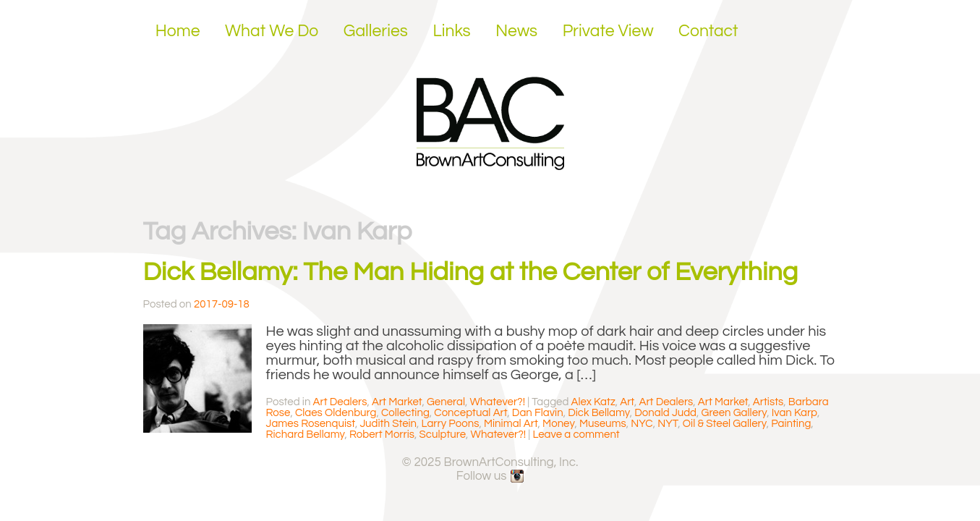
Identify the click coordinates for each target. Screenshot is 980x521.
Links (451, 31)
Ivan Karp (794, 413)
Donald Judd (665, 413)
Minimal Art (511, 424)
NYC (642, 424)
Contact (708, 31)
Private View (608, 31)
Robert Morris (382, 435)
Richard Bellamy (306, 435)
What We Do (272, 31)
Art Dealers (340, 402)
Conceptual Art (470, 413)
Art (627, 402)
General (446, 402)
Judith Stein (388, 424)
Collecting (405, 413)
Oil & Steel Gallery (725, 424)
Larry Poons (451, 424)
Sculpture (443, 435)
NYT (668, 424)
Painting (791, 424)
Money (558, 424)
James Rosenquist (311, 424)
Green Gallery (734, 413)
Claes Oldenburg (336, 413)
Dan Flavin (538, 413)
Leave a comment (576, 435)
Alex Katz (593, 402)
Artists (768, 402)
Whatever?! (498, 402)
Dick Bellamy (599, 413)
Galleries (376, 31)
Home (178, 31)
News (516, 31)
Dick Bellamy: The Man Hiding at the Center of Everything (471, 272)
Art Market (397, 402)
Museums (603, 424)
